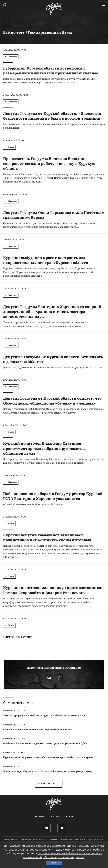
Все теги (55, 816)
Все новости (49, 783)
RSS (69, 816)
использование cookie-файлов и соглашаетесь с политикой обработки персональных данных (63, 855)
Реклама (40, 816)
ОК (54, 863)
